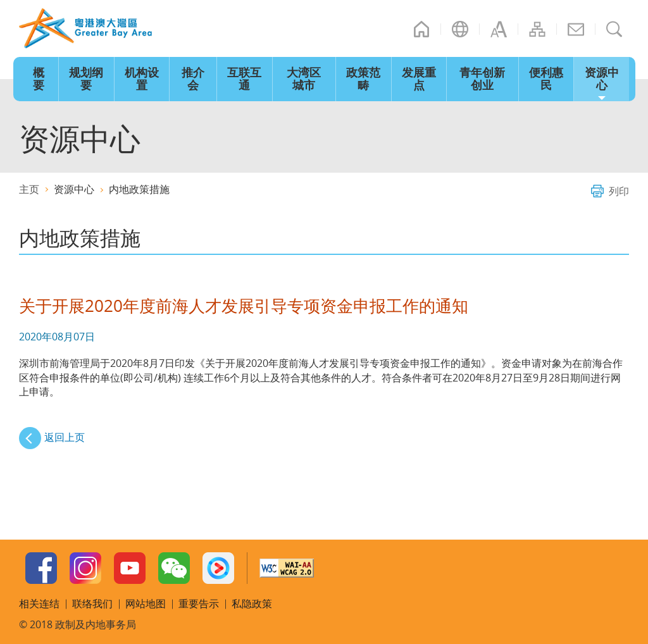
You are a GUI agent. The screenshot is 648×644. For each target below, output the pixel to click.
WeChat (174, 568)
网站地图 (537, 29)
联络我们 (576, 29)
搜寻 (614, 29)
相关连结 (39, 604)
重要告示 (199, 604)
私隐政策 (252, 604)
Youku (218, 568)
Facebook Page (41, 568)
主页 (421, 29)
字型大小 (499, 29)
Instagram (85, 568)
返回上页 (65, 437)
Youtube (130, 568)
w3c (287, 568)
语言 (460, 29)
